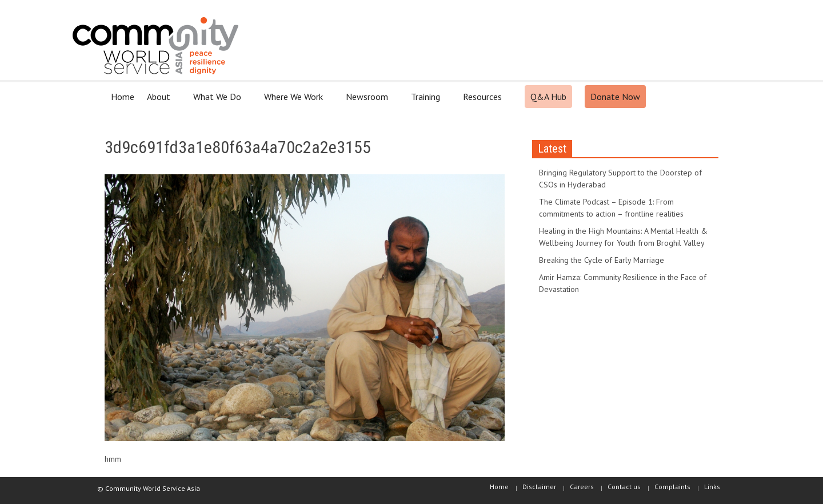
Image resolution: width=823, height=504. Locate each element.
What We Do (219, 101)
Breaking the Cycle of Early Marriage (602, 260)
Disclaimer (539, 487)
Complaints (672, 487)
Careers (582, 487)
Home (123, 97)
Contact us (624, 487)
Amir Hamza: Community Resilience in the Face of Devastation (623, 283)
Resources (484, 101)
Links (712, 487)
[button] (707, 96)
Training (427, 101)
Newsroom (369, 101)
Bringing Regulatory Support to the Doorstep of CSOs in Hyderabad (620, 179)
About (160, 101)
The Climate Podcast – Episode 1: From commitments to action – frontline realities (611, 208)
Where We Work (295, 101)
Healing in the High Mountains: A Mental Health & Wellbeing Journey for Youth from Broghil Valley (623, 237)
